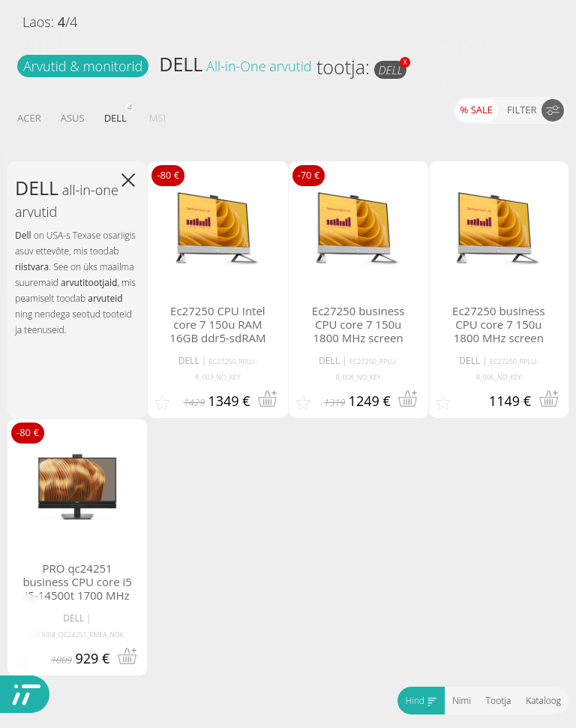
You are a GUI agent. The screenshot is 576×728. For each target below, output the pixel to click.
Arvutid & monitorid (83, 66)
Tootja (498, 701)
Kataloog (543, 701)
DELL (181, 64)
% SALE (477, 110)
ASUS (73, 118)
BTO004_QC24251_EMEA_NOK (77, 635)
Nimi (462, 701)
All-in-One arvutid (259, 66)
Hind (421, 701)
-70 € (309, 175)
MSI (157, 118)
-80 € (168, 175)
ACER (29, 118)
